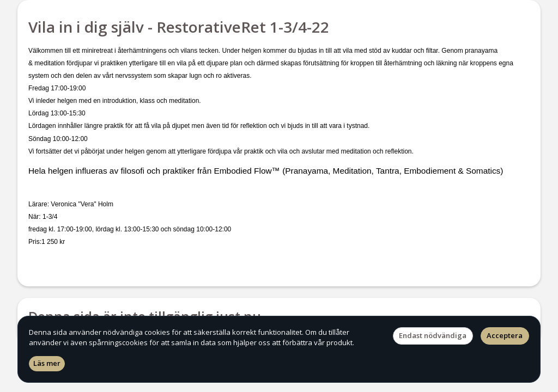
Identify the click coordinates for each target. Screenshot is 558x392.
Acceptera (505, 335)
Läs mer (47, 363)
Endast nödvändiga (433, 335)
